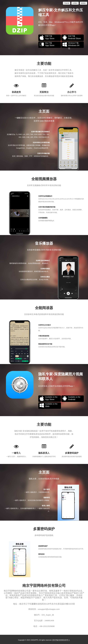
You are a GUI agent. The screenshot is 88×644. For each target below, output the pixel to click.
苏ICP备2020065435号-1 (61, 640)
